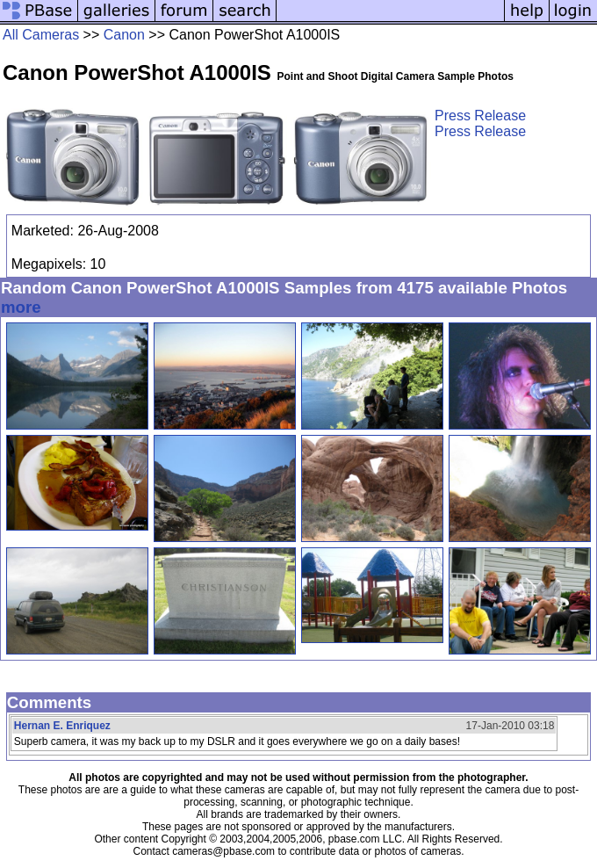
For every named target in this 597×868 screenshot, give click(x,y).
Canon (124, 35)
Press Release (480, 116)
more (21, 307)
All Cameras (41, 35)
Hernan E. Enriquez (62, 726)
